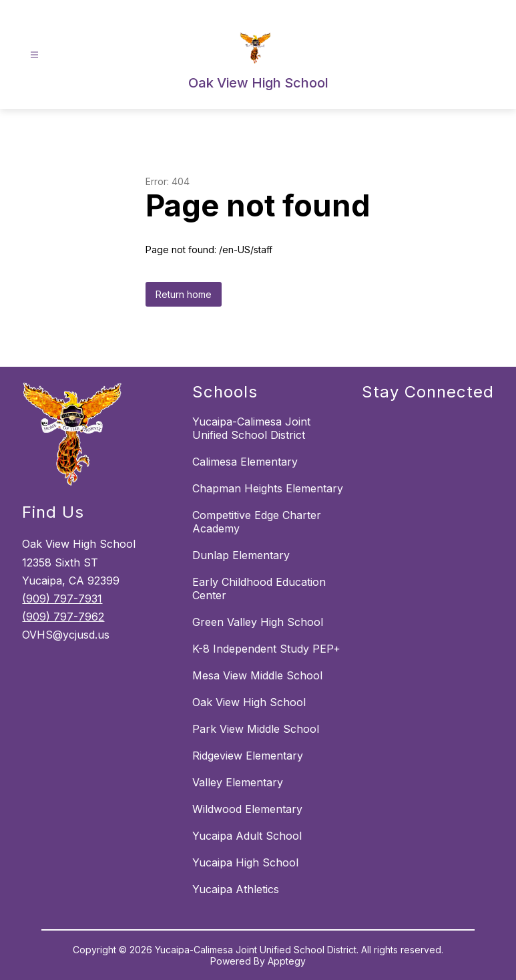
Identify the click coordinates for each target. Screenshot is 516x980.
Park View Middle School (256, 729)
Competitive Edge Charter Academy (257, 522)
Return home (184, 294)
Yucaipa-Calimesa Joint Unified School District (251, 428)
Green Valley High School (258, 622)
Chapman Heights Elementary (268, 488)
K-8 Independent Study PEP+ (266, 649)
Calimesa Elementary (245, 462)
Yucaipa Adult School (247, 836)
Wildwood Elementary (247, 809)
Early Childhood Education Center (259, 589)
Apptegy (287, 961)
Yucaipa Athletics (236, 889)
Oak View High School (249, 702)
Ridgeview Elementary (248, 756)
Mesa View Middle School (257, 675)
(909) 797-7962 (63, 617)
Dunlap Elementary (241, 555)
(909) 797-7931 (62, 599)
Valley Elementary (238, 782)
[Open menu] (34, 55)
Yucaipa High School (245, 862)
